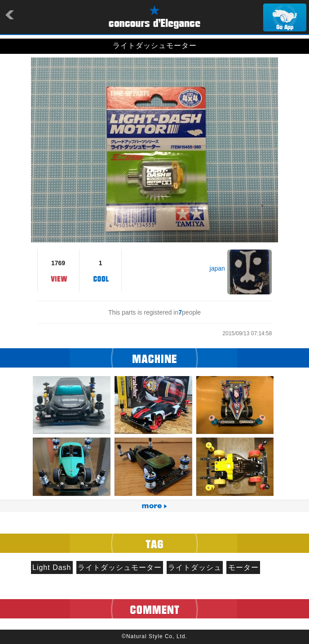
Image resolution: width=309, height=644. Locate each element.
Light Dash (52, 567)
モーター (243, 567)
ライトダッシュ (195, 567)
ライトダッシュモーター (120, 567)
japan (217, 268)
